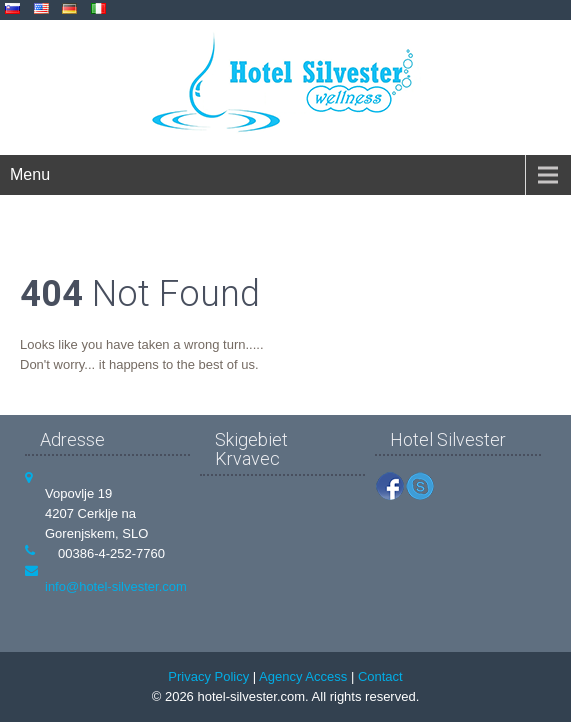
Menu (30, 174)
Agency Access (303, 676)
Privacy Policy (208, 676)
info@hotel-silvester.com (116, 586)
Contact (380, 676)
